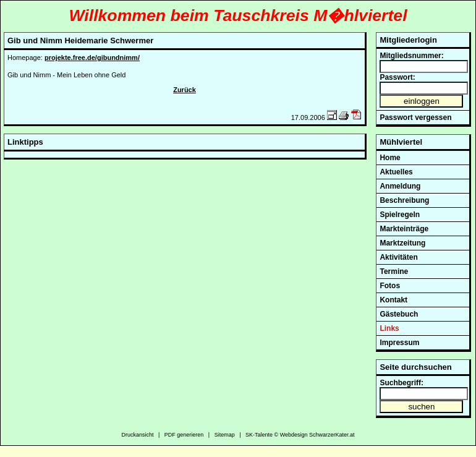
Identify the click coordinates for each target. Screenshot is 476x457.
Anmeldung (400, 186)
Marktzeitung (402, 243)
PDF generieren (184, 435)
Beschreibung (404, 200)
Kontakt (393, 300)
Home (390, 158)
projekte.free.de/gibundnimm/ (92, 58)
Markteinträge (404, 229)
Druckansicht (137, 435)
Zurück (185, 90)
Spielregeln (400, 215)
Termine (394, 271)
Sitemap (225, 435)
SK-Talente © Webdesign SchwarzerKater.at (300, 435)
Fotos (390, 286)
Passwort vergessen (415, 117)
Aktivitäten (398, 257)
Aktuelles (396, 172)
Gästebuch (399, 314)
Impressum (399, 343)
